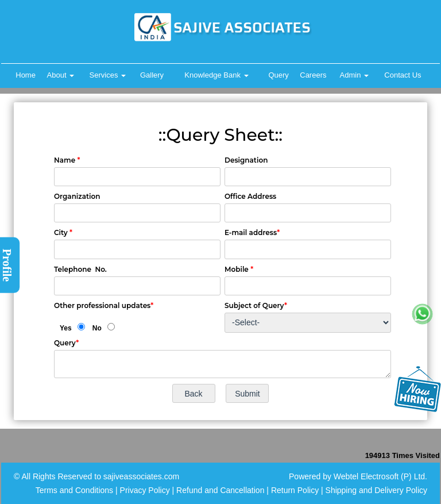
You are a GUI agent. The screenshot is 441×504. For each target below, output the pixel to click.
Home (26, 75)
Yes (66, 328)
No (97, 328)
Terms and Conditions (74, 490)
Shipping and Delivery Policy (376, 490)
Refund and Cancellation (221, 490)
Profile (7, 265)
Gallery (152, 75)
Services (108, 75)
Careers (313, 75)
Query (278, 75)
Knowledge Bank (216, 75)
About (61, 75)
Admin (354, 75)
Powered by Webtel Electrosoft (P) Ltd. (358, 476)
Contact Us (403, 75)
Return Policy (295, 490)
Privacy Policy (145, 490)
